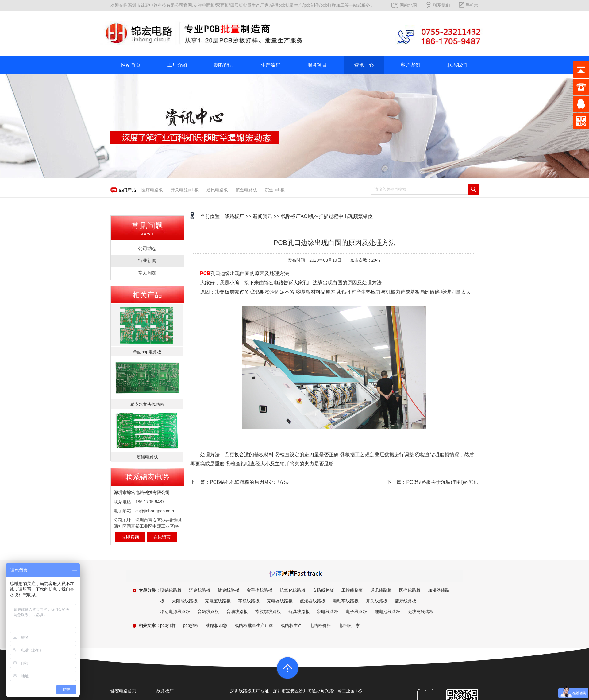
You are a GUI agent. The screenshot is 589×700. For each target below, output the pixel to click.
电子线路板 (356, 612)
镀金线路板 (229, 590)
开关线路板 (377, 601)
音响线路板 (237, 612)
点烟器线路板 (313, 601)
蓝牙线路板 (406, 601)
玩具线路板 (299, 612)
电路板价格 (320, 625)
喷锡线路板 (171, 590)
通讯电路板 (217, 190)
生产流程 (271, 65)
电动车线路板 (346, 601)
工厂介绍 (177, 65)
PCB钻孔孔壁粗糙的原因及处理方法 (249, 482)
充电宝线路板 (218, 601)
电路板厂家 (349, 625)
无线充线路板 (421, 612)
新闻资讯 (263, 216)
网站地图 (404, 5)
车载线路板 (249, 601)
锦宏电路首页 (123, 691)
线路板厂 (234, 216)
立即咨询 (130, 537)
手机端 (469, 5)
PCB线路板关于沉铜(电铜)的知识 (442, 482)
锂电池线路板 (387, 612)
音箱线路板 (208, 612)
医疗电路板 (152, 190)
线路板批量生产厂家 (254, 625)
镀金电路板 (246, 190)
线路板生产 (291, 625)
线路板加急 (217, 625)
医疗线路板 (410, 590)
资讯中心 (364, 65)
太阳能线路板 (185, 601)
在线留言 (162, 537)
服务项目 (317, 65)
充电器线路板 (280, 601)
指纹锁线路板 (268, 612)
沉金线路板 (200, 590)
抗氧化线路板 (293, 590)
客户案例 (410, 65)
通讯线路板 (381, 590)
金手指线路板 (260, 590)
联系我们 (438, 5)
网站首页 (131, 65)
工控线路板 (352, 590)
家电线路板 (328, 612)
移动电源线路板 (175, 612)
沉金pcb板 (275, 190)
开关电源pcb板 (185, 190)
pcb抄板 (191, 625)
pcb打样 (168, 625)
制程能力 (224, 65)
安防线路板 (323, 590)
